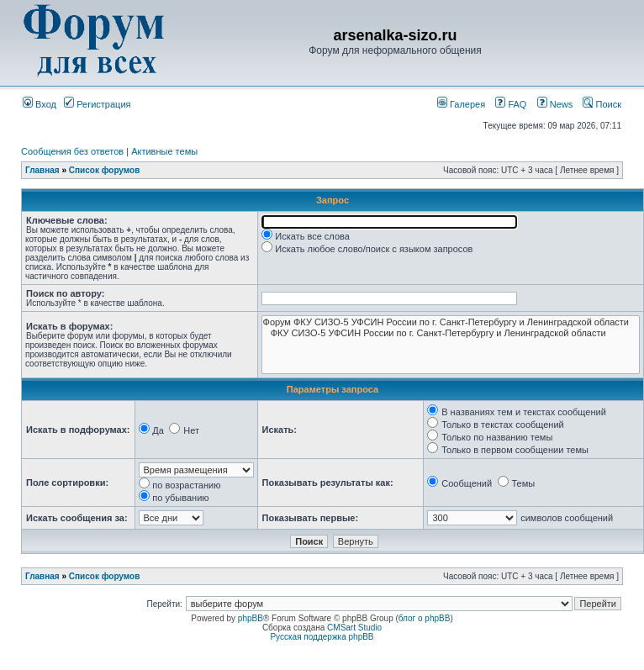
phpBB (251, 618)
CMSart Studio (354, 628)
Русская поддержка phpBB (322, 637)
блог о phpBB (425, 618)
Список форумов (105, 170)
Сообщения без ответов (72, 151)
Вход (40, 104)
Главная (42, 170)
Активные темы (164, 151)
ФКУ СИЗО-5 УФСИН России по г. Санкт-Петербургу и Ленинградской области (451, 333)
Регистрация (97, 104)
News (551, 104)
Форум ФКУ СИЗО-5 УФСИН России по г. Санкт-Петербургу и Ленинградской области (451, 322)
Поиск (602, 104)
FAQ (511, 104)
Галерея (461, 104)
